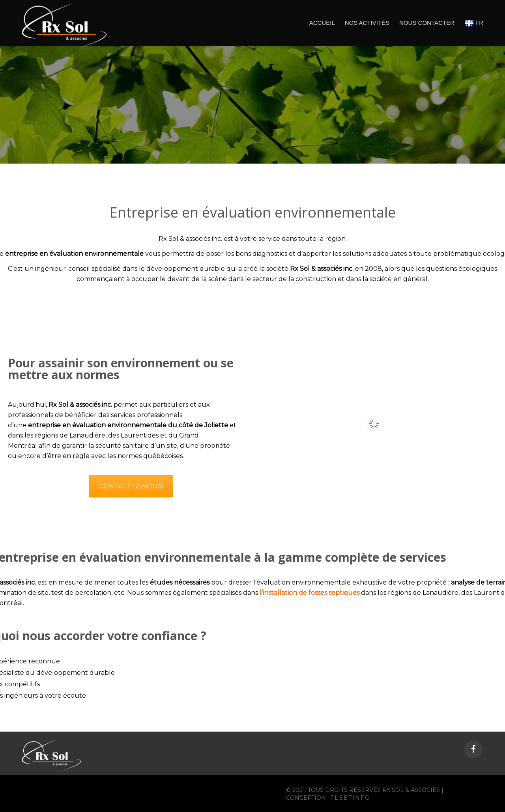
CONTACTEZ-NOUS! (131, 486)
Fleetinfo (350, 798)
